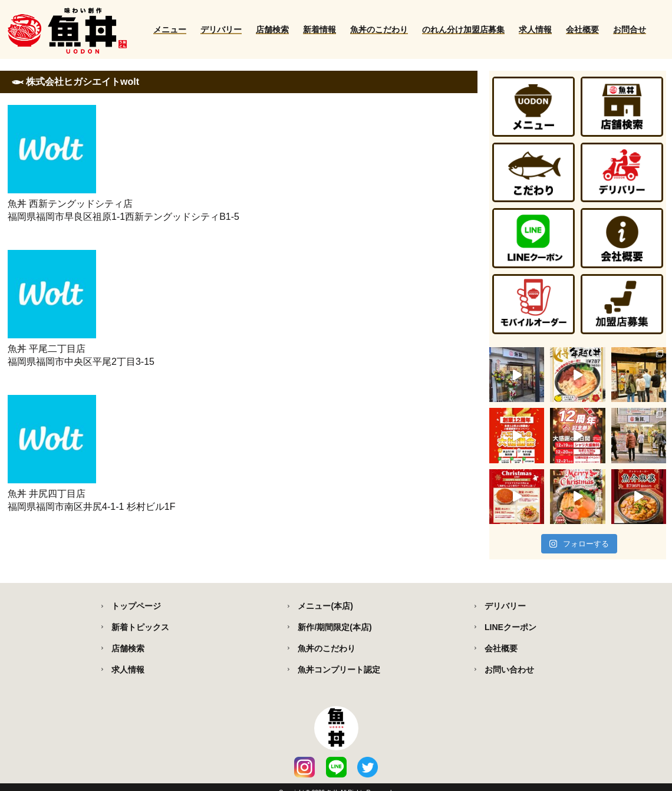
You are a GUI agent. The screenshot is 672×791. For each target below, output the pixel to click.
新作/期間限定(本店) (335, 627)
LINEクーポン (510, 627)
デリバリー (221, 29)
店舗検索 (272, 29)
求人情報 (535, 29)
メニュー (170, 29)
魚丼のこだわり (379, 29)
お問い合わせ (509, 670)
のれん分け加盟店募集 (463, 29)
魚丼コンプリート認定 (339, 670)
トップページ (136, 606)
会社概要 (582, 29)
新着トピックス (140, 627)
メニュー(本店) (325, 606)
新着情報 (319, 29)
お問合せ (630, 29)
